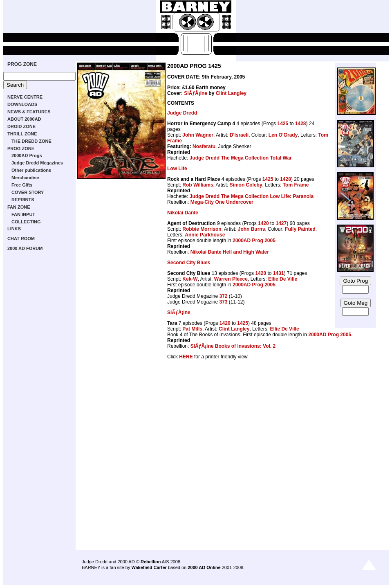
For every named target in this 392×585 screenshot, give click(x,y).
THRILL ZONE (22, 134)
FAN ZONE (19, 207)
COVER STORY (28, 192)
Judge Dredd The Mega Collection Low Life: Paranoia (252, 196)
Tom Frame (296, 185)
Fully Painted (300, 229)
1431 (279, 273)
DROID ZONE (21, 126)
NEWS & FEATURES (29, 112)
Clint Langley (231, 93)
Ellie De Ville (283, 279)
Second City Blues (189, 263)
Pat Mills (192, 329)
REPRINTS (23, 200)
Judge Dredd (182, 113)
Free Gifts (22, 185)
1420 (263, 223)
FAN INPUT (23, 214)
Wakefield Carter (149, 567)
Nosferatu (204, 146)
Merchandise (25, 178)
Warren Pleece (231, 279)
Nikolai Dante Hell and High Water (230, 252)
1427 (281, 223)
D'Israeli (239, 135)
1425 (283, 124)
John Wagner (198, 135)
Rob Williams (198, 185)
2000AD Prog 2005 (254, 241)
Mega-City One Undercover (222, 202)
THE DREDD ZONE (31, 141)
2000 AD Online (204, 567)
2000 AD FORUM (25, 248)
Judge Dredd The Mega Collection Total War (241, 158)
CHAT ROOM (21, 239)
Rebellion (151, 562)
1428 (301, 124)
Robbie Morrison (202, 229)
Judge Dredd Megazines (37, 163)
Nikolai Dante (183, 213)
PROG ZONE (22, 64)
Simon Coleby (246, 185)
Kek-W (190, 279)
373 (223, 302)
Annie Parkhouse (205, 235)
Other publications (31, 170)
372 (223, 296)
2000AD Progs (27, 155)
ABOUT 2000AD (24, 119)
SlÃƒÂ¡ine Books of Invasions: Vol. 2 (233, 346)
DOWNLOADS (22, 104)
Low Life (177, 169)
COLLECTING (26, 222)
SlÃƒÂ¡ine (196, 93)
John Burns (252, 229)
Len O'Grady (283, 135)
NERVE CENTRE (25, 97)
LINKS (14, 229)
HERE (186, 357)
